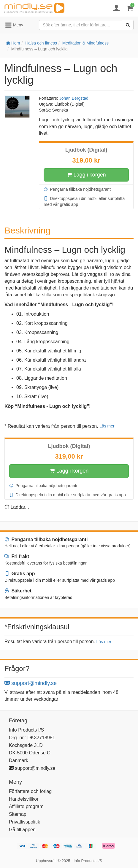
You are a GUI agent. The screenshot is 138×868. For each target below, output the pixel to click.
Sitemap (18, 814)
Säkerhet (18, 591)
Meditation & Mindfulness (85, 43)
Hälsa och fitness (41, 43)
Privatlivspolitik (24, 822)
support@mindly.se (31, 683)
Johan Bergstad (74, 98)
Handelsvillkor (24, 799)
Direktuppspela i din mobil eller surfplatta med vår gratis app (84, 201)
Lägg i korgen (86, 175)
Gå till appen (22, 830)
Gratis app (20, 574)
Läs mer (107, 426)
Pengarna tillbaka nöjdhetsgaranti (78, 189)
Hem (13, 43)
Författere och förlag (30, 791)
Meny (14, 25)
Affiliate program (26, 806)
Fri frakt (17, 556)
